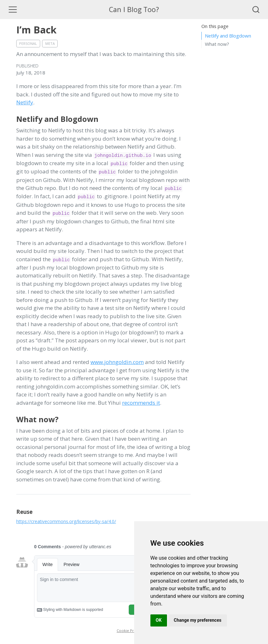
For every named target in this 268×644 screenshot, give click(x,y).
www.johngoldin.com (117, 362)
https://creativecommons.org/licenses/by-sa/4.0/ (66, 521)
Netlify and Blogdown (228, 36)
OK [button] (159, 620)
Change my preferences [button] (197, 620)
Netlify (25, 102)
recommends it (141, 403)
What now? (217, 44)
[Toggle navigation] (13, 10)
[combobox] (256, 9)
